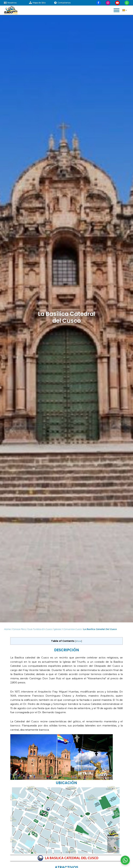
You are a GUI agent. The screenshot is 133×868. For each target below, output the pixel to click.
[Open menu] (117, 10)
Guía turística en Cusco (40, 629)
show (78, 641)
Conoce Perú (19, 629)
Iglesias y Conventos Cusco (67, 629)
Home (7, 629)
